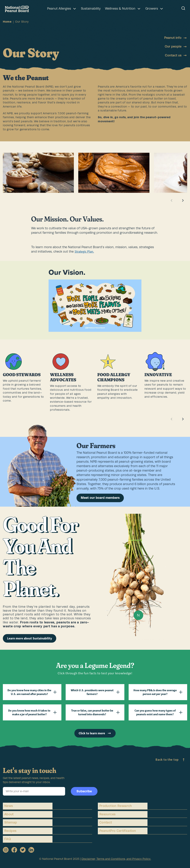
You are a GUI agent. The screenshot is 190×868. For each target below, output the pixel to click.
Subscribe (84, 791)
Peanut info (176, 38)
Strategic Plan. (84, 252)
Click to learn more (95, 733)
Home (7, 22)
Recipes (10, 831)
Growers (155, 9)
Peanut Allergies (62, 9)
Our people (176, 47)
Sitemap (11, 822)
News (9, 806)
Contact (106, 822)
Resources (107, 814)
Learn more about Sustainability (30, 638)
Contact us (176, 55)
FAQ (8, 839)
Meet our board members (100, 498)
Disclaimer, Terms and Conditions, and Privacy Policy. (116, 859)
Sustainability (91, 9)
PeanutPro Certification (118, 831)
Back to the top (171, 760)
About (9, 814)
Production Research (116, 806)
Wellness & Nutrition (123, 9)
